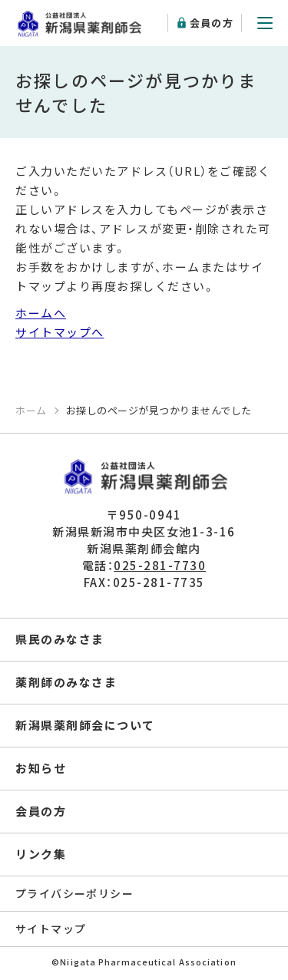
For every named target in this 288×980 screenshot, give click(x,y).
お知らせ (41, 768)
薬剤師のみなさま (66, 682)
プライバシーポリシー (74, 893)
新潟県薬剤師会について (85, 725)
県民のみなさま (60, 639)
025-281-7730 (160, 565)
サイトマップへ (60, 332)
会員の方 (212, 23)
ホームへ (41, 313)
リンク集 (41, 854)
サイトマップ (51, 929)
